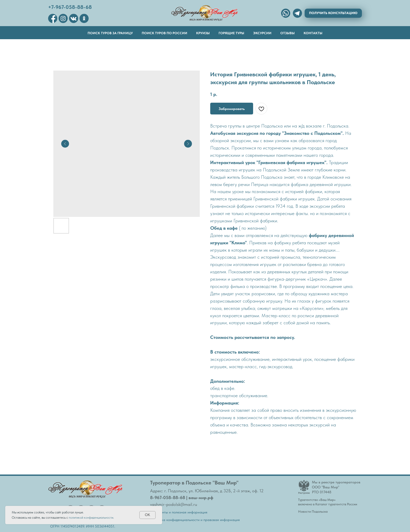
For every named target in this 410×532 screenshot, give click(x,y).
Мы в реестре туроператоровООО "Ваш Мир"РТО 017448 (336, 487)
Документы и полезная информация (179, 512)
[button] (333, 13)
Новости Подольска (313, 511)
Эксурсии (262, 33)
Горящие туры (231, 33)
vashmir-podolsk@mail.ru (174, 504)
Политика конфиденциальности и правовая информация (195, 520)
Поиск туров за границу (110, 33)
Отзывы (287, 33)
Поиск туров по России (164, 33)
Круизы (203, 33)
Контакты (313, 33)
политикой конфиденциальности (91, 517)
